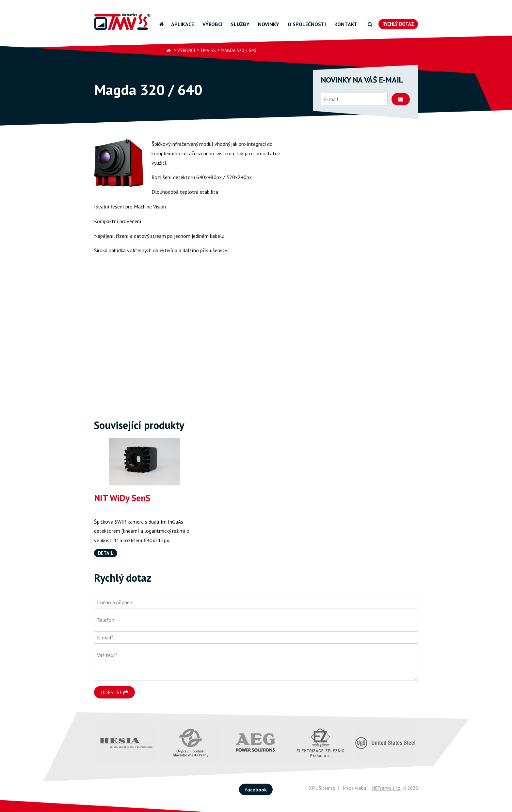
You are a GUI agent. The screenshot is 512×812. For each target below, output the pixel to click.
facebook (256, 789)
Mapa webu (354, 788)
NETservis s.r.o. (387, 788)
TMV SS (208, 50)
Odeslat (114, 692)
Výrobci (212, 24)
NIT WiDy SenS (122, 498)
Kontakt (346, 24)
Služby (240, 24)
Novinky (269, 24)
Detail (106, 553)
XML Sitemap (322, 788)
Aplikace (183, 24)
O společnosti (307, 24)
